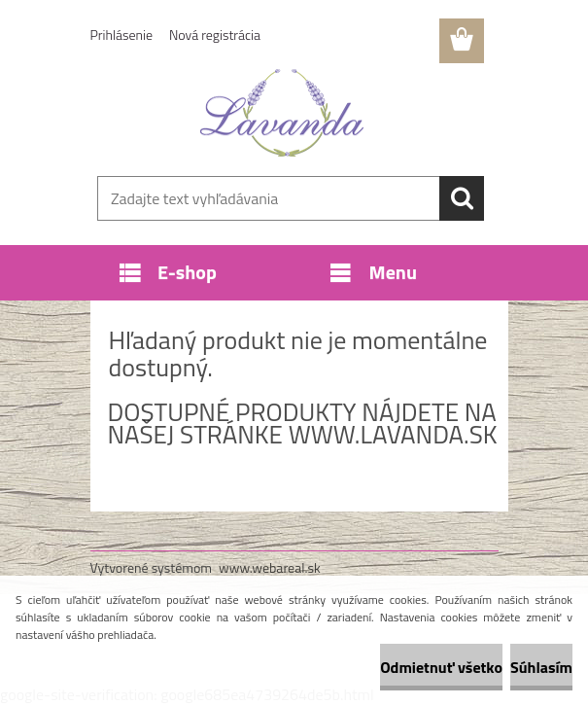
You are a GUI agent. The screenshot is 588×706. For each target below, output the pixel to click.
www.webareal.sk (270, 567)
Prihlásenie (122, 35)
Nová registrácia (215, 35)
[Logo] (282, 113)
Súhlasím (541, 667)
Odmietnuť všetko (441, 667)
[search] (462, 198)
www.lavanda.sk (393, 434)
